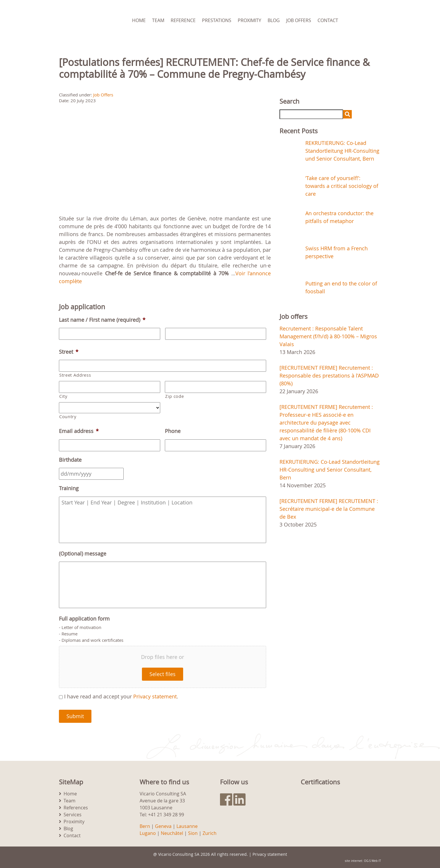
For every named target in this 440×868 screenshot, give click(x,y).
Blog (274, 20)
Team (158, 20)
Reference (183, 20)
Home (139, 20)
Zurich (210, 833)
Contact (328, 20)
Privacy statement (155, 696)
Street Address (75, 375)
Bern (145, 826)
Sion (193, 833)
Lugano (148, 833)
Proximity (249, 20)
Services (73, 815)
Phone (173, 431)
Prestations (217, 20)
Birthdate (70, 460)
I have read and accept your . (121, 696)
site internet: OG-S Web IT (363, 861)
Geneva (163, 826)
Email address (79, 431)
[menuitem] (374, 20)
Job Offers (299, 20)
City (63, 396)
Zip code (174, 396)
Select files (163, 674)
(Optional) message (83, 554)
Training (69, 488)
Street (69, 352)
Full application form (84, 619)
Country (68, 417)
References (76, 808)
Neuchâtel (172, 833)
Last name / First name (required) (102, 320)
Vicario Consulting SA (179, 854)
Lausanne (187, 826)
